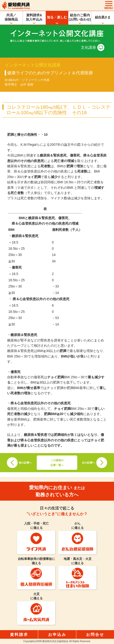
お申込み (57, 635)
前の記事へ (25, 463)
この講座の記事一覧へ (57, 463)
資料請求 (19, 635)
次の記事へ (89, 463)
